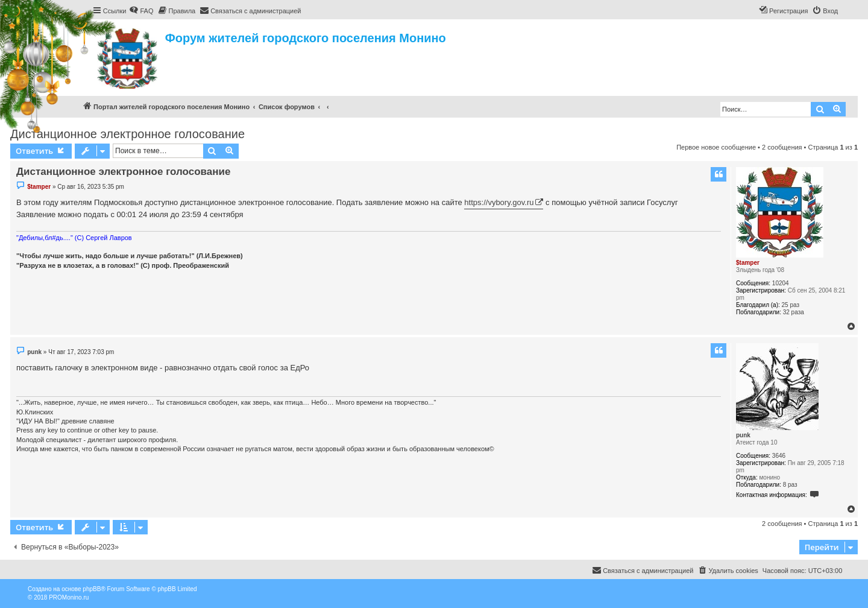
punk (743, 435)
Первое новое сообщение (716, 147)
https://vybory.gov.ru (499, 202)
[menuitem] (141, 11)
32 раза (794, 312)
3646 (779, 456)
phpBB (92, 589)
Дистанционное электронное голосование (127, 134)
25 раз (791, 305)
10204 (781, 283)
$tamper (748, 263)
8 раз (790, 485)
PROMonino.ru (69, 597)
